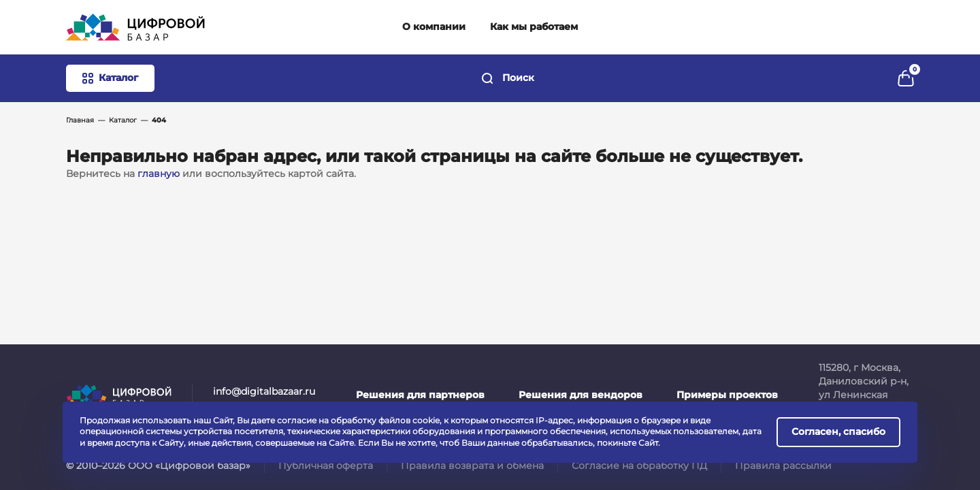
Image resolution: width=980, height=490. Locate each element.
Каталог (123, 120)
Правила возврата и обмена (472, 465)
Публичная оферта (326, 465)
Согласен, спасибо (838, 431)
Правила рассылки (783, 465)
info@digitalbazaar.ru (264, 391)
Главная (80, 120)
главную (159, 174)
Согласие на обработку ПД (639, 465)
